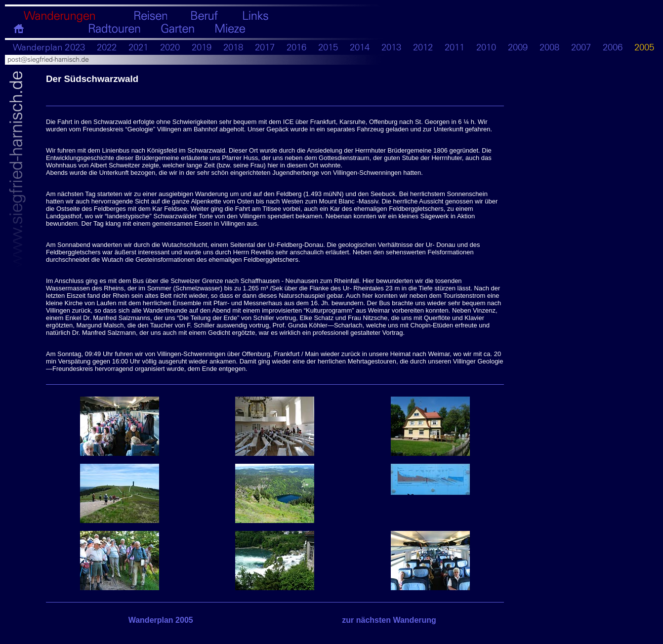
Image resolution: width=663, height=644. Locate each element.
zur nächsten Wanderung (389, 620)
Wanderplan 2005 (161, 620)
